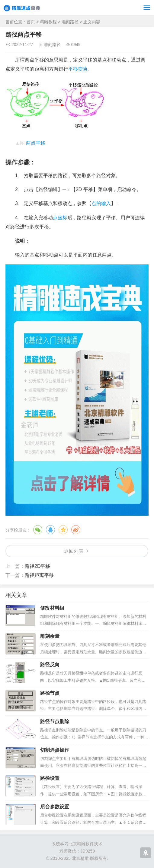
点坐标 (60, 218)
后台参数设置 (55, 807)
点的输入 (101, 203)
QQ (50, 530)
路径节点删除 (55, 722)
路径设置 (50, 778)
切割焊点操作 (55, 750)
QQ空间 (63, 530)
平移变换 (78, 69)
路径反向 (50, 665)
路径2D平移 (37, 566)
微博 (76, 530)
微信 (38, 530)
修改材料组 (52, 608)
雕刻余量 (50, 636)
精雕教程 (48, 22)
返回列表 (74, 551)
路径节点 (50, 693)
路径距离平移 (39, 575)
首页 (31, 22)
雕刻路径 (70, 22)
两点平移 (36, 143)
